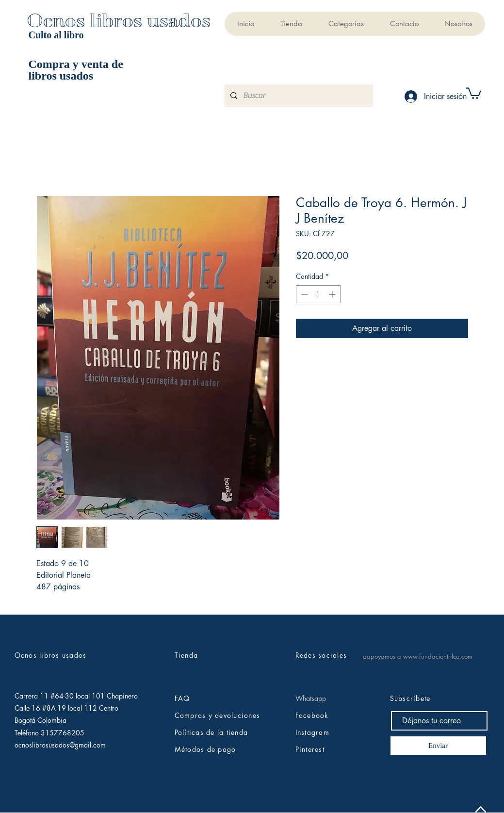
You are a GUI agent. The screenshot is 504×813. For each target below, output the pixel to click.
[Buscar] (298, 96)
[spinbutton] (318, 294)
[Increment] (333, 294)
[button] (346, 24)
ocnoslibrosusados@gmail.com (60, 745)
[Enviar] (438, 746)
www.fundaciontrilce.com (438, 656)
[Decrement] (303, 294)
